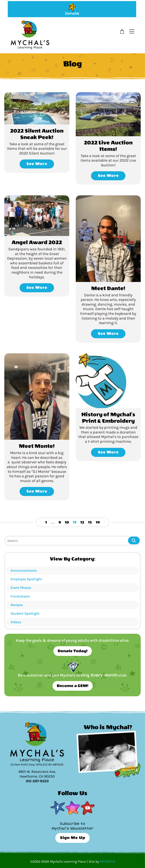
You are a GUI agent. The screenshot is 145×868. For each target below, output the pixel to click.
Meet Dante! (108, 288)
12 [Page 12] (82, 522)
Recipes (17, 605)
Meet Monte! (37, 446)
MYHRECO (107, 862)
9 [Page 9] (60, 522)
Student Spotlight (25, 613)
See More (37, 164)
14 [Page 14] (98, 522)
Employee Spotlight (26, 579)
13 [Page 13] (90, 522)
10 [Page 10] (67, 522)
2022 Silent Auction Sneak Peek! (37, 134)
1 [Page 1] (46, 522)
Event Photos (21, 588)
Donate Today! (73, 651)
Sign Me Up (73, 838)
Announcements (24, 570)
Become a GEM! (73, 686)
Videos (16, 622)
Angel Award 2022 (37, 242)
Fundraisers (20, 596)
